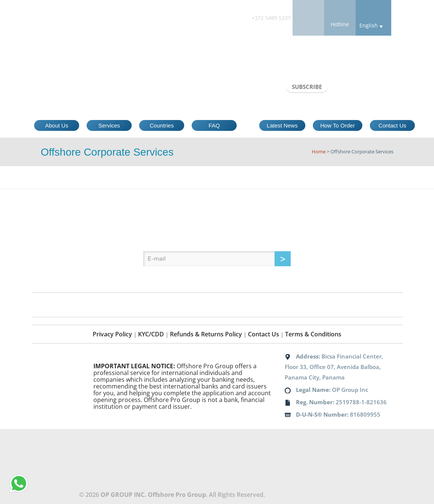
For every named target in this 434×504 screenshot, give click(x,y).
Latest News (282, 125)
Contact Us (392, 125)
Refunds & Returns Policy (206, 334)
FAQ (214, 125)
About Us (57, 125)
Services (109, 125)
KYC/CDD (151, 334)
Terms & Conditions (313, 334)
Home (319, 151)
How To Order (338, 125)
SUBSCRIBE (307, 87)
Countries (162, 125)
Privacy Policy (112, 334)
